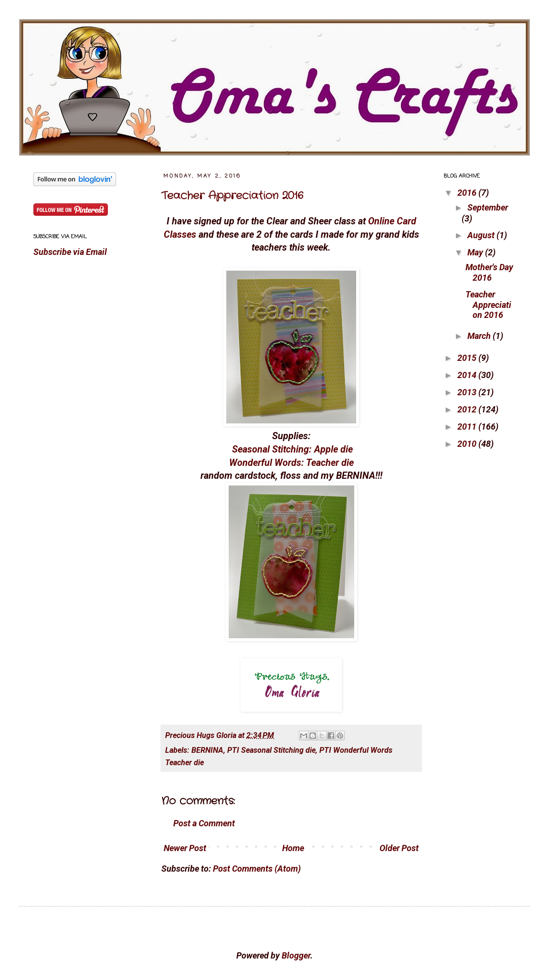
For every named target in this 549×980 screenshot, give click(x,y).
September (488, 207)
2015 (468, 358)
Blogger (296, 955)
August (482, 235)
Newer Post (185, 848)
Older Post (399, 848)
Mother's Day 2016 (489, 272)
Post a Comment (204, 823)
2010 (468, 444)
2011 (468, 427)
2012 (468, 409)
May (476, 252)
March (480, 336)
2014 (468, 375)
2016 (468, 193)
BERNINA (207, 750)
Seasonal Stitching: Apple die (292, 449)
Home (293, 848)
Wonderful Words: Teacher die (291, 463)
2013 (468, 392)
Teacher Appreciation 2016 (232, 196)
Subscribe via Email (70, 252)
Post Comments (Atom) (257, 869)
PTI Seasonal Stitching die (271, 750)
